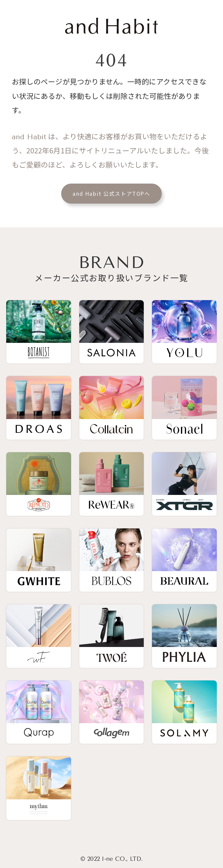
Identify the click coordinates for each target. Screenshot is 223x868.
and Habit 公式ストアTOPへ (111, 194)
